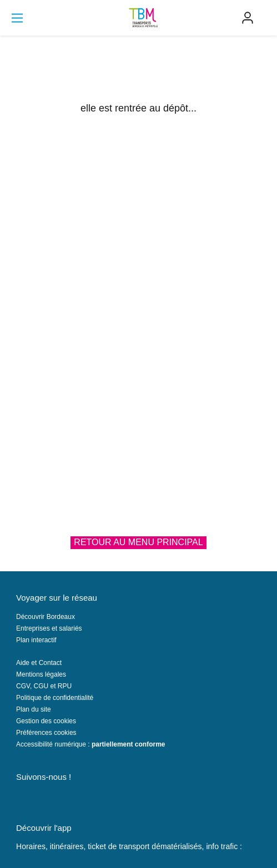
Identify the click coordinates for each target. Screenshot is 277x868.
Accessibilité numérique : (90, 744)
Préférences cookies (46, 733)
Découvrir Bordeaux (46, 617)
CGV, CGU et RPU (44, 686)
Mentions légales (41, 674)
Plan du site (34, 709)
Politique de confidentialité (55, 698)
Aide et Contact (39, 663)
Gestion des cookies (46, 721)
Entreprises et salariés (49, 628)
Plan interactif (36, 640)
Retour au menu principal (138, 542)
